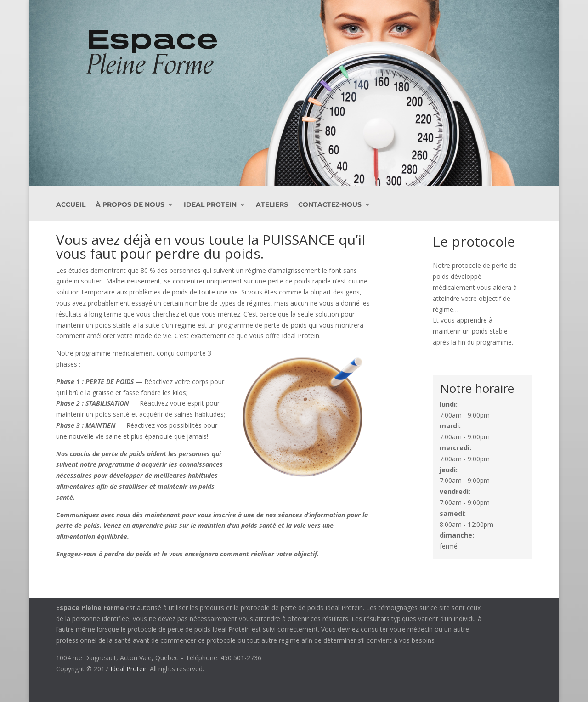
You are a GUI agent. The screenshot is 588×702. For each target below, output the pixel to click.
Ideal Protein (210, 205)
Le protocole (474, 241)
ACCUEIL (71, 205)
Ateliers (272, 205)
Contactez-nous (330, 205)
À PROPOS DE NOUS (130, 205)
